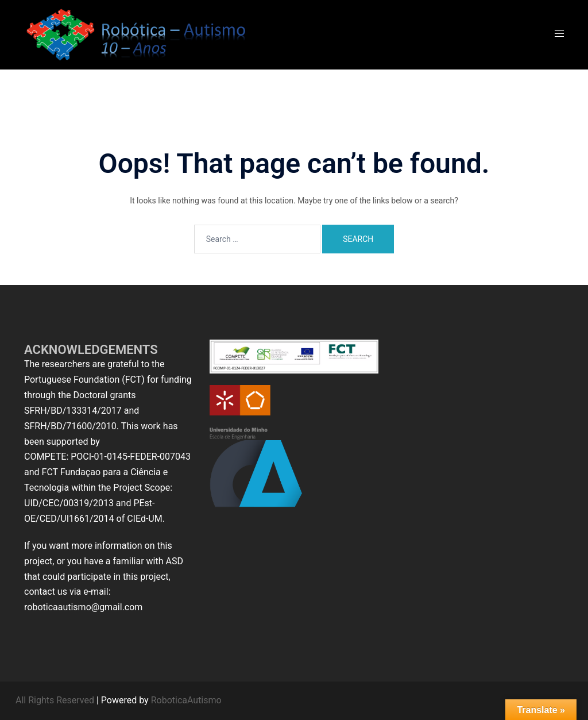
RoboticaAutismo (186, 700)
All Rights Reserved (55, 700)
